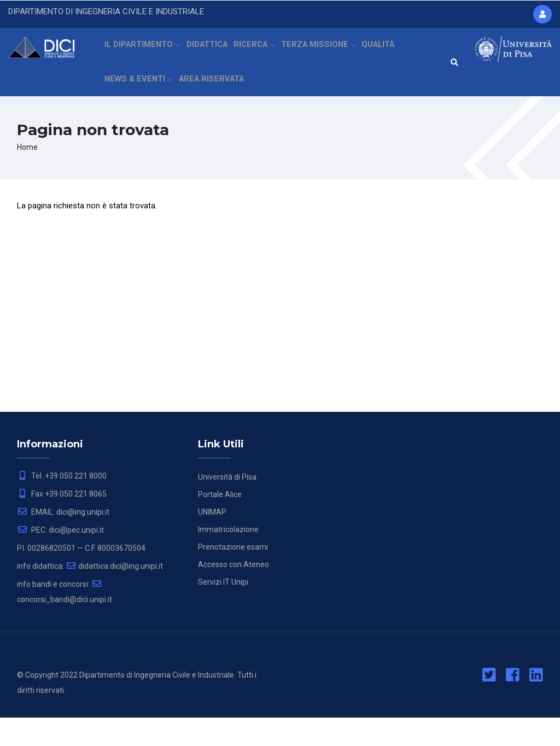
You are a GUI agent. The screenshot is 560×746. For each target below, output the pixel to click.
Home (27, 176)
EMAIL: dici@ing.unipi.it (63, 540)
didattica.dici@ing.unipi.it (114, 595)
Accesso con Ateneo (234, 593)
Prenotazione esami (233, 575)
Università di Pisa (227, 505)
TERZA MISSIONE (328, 52)
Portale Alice (220, 523)
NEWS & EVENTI (139, 101)
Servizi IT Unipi (223, 610)
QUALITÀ (390, 52)
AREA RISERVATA (212, 101)
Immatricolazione (228, 558)
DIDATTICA (211, 52)
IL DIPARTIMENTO (144, 52)
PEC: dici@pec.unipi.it (60, 558)
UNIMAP (212, 540)
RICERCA (262, 52)
